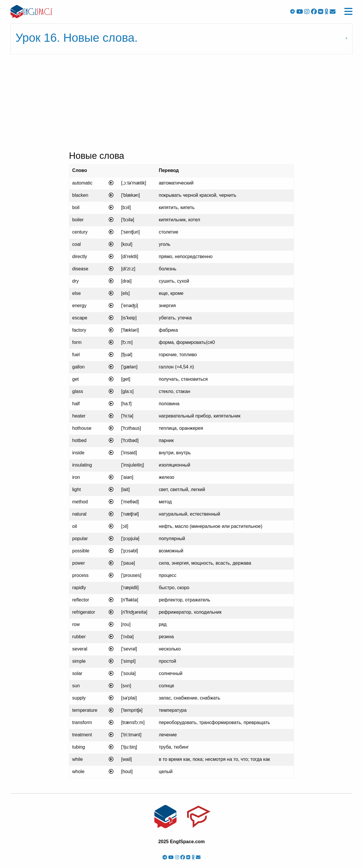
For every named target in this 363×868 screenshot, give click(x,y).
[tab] (181, 39)
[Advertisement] (181, 104)
